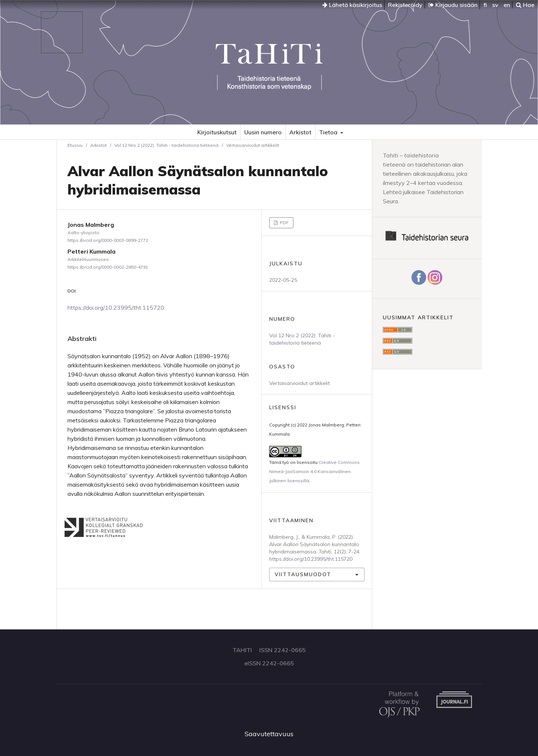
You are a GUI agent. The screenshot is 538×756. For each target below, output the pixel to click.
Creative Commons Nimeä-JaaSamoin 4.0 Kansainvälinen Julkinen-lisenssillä (314, 471)
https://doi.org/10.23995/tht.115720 (116, 308)
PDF (284, 223)
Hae (525, 5)
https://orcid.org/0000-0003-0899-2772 (108, 240)
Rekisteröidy (405, 5)
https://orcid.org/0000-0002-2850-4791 (108, 267)
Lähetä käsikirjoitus (352, 5)
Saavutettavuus (269, 734)
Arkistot (300, 132)
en (507, 5)
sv (495, 5)
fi (485, 5)
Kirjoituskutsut (217, 132)
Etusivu (75, 145)
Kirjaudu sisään (453, 5)
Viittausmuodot (303, 574)
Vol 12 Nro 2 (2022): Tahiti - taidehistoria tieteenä (166, 145)
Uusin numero (263, 132)
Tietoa (329, 132)
